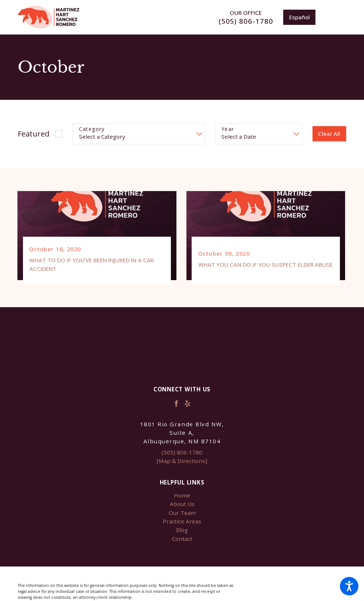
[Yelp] (188, 404)
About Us (182, 505)
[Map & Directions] (182, 462)
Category (92, 129)
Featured (34, 134)
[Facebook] (176, 404)
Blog (182, 531)
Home (182, 496)
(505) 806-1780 (246, 21)
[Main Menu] (336, 17)
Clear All (329, 134)
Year (228, 129)
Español (300, 17)
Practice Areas (182, 522)
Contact (182, 539)
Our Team (182, 513)
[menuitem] (182, 496)
